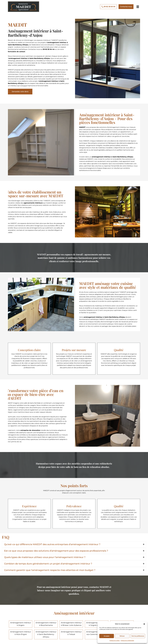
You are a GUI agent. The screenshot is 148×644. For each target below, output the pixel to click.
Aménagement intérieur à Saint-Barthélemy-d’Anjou (46, 634)
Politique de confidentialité (127, 641)
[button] (144, 624)
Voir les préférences (138, 636)
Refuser (122, 636)
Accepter (107, 636)
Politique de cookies (115, 641)
